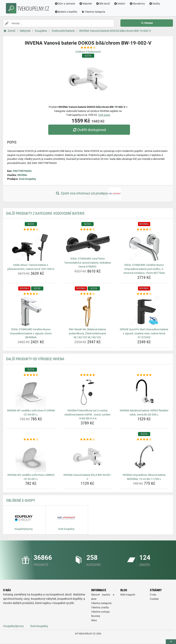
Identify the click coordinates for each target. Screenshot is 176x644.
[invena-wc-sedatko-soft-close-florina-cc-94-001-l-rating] (31, 375)
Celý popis (104, 115)
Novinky (96, 616)
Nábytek (86, 4)
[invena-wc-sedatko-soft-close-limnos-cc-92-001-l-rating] (31, 440)
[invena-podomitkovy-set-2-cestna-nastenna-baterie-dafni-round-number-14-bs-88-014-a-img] (87, 392)
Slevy (94, 620)
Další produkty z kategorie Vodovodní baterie (45, 213)
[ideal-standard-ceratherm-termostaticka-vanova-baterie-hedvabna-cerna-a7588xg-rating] (87, 230)
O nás (153, 595)
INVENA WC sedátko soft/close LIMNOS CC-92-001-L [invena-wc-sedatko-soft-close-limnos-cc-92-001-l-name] (31, 477)
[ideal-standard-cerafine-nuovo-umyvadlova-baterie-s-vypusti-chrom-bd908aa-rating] (31, 294)
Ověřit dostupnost (89, 130)
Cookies (154, 599)
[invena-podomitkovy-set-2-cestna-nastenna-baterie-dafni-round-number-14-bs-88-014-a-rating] (87, 375)
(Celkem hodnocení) (88, 52)
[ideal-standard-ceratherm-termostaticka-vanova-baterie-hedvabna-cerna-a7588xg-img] (87, 244)
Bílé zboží (103, 4)
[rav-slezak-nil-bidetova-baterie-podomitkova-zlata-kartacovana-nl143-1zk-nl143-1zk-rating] (87, 294)
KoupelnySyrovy (13, 626)
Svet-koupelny (27, 179)
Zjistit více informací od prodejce (88, 194)
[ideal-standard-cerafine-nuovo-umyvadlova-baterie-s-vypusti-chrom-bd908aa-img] (31, 311)
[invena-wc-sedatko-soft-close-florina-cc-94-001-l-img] (31, 392)
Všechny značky (100, 608)
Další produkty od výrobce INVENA (35, 359)
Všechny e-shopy (100, 612)
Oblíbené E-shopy (21, 500)
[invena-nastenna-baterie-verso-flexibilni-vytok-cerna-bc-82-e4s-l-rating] (144, 375)
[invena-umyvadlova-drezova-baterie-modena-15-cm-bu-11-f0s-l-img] (144, 457)
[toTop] (171, 642)
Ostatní (120, 4)
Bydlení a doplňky (66, 12)
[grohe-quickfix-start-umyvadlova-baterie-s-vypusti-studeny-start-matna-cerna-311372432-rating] (144, 294)
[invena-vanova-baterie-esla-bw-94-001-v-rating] (87, 440)
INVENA (22, 175)
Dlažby (155, 4)
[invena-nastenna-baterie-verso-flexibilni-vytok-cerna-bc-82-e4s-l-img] (144, 392)
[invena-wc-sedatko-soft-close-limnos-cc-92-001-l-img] (31, 457)
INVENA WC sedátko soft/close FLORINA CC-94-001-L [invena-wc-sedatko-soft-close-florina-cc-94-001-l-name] (31, 413)
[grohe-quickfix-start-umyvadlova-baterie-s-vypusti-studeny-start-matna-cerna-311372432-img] (144, 311)
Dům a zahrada (65, 4)
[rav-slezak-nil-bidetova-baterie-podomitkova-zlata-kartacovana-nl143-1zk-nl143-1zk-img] (87, 311)
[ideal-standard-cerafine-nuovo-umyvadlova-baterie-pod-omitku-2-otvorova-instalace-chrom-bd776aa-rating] (144, 230)
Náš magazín (128, 595)
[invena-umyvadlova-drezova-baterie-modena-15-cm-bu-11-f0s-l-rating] (144, 440)
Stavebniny (138, 4)
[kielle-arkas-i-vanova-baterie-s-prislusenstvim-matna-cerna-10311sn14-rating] (31, 230)
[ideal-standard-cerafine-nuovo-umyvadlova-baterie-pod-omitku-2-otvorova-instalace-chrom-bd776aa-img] (144, 247)
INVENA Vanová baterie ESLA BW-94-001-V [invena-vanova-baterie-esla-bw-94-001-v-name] (87, 477)
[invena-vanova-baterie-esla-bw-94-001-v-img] (87, 457)
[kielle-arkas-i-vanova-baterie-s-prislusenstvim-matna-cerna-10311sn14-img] (31, 247)
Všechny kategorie (94, 12)
